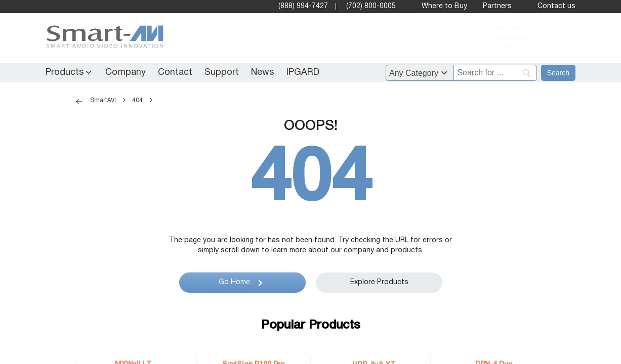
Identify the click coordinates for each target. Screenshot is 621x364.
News (263, 73)
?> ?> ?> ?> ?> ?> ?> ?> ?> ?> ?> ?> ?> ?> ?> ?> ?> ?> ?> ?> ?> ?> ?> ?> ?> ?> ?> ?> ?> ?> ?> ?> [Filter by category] (420, 73)
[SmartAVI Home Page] (102, 38)
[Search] (495, 73)
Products (65, 73)
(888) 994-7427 (303, 6)
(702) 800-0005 (371, 6)
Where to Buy (444, 6)
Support (222, 73)
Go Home (234, 282)
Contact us (556, 6)
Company (126, 73)
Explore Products (379, 282)
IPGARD (303, 73)
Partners (497, 6)
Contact (175, 73)
